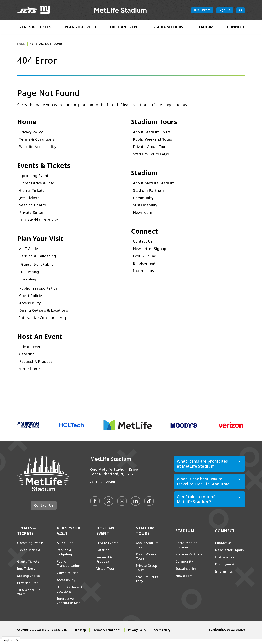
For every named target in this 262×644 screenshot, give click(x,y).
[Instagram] (122, 506)
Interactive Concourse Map (45, 322)
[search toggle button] (240, 10)
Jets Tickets (30, 201)
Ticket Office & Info (38, 187)
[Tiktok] (149, 506)
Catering (27, 359)
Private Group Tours (152, 150)
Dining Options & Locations (45, 315)
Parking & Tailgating (39, 260)
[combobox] (11, 640)
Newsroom (143, 216)
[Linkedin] (136, 506)
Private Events (33, 352)
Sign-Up (225, 10)
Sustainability (146, 209)
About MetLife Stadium (155, 187)
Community (144, 201)
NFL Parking (31, 276)
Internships (144, 275)
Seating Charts (33, 209)
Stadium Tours (168, 27)
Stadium (205, 27)
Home (21, 46)
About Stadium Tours (153, 135)
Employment (145, 268)
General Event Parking (39, 269)
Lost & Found (146, 260)
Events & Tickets (34, 27)
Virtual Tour (31, 374)
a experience (227, 635)
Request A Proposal (38, 366)
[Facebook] (95, 506)
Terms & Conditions (38, 142)
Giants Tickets (33, 194)
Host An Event (125, 27)
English (8, 640)
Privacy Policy (32, 135)
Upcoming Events (36, 179)
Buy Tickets (202, 10)
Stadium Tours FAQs (152, 157)
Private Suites (32, 216)
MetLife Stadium (120, 10)
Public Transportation (40, 293)
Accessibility (31, 307)
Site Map (80, 635)
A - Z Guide (29, 253)
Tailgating (29, 284)
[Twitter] (109, 506)
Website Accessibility (39, 150)
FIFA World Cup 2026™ (40, 223)
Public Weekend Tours (154, 142)
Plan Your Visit (81, 27)
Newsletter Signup (151, 253)
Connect (236, 27)
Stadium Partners (150, 194)
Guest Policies (32, 300)
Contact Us (143, 246)
